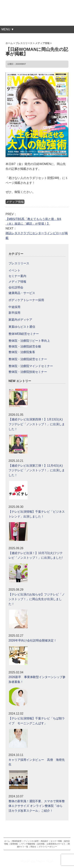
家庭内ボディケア (20, 320)
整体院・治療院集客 (22, 352)
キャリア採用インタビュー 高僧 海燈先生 (37, 762)
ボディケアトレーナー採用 (26, 300)
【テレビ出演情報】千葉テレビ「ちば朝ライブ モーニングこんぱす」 (37, 721)
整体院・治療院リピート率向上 (29, 341)
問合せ (33, 847)
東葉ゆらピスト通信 (22, 327)
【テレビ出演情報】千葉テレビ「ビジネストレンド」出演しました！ (37, 514)
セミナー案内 (17, 276)
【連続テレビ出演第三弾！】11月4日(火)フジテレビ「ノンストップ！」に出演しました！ (37, 470)
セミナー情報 (56, 841)
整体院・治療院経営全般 (25, 346)
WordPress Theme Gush (37, 861)
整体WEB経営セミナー (24, 334)
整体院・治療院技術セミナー (28, 372)
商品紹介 (45, 841)
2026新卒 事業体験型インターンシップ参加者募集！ (37, 679)
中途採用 (14, 307)
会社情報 (41, 844)
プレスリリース (19, 263)
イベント (14, 270)
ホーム (7, 841)
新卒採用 (14, 313)
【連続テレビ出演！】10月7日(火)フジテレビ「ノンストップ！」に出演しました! (36, 555)
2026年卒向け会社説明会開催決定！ (33, 640)
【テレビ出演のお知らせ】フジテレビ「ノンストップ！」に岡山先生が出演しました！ (37, 599)
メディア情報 (15, 202)
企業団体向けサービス (56, 844)
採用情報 (14, 844)
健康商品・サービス (22, 293)
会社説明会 (16, 287)
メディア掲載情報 (28, 844)
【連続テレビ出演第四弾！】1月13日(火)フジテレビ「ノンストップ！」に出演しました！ (37, 424)
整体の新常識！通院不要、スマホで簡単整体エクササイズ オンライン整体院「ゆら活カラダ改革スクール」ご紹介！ (37, 806)
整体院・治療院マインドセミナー (31, 366)
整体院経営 (17, 841)
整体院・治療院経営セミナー (28, 359)
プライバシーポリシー (48, 847)
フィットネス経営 (31, 841)
